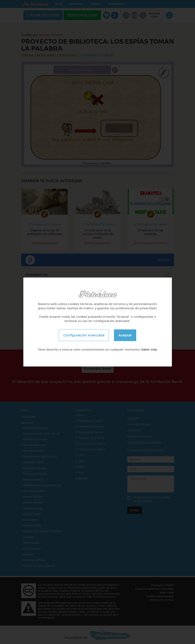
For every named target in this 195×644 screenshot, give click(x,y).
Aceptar (125, 335)
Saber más (149, 350)
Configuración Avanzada (84, 335)
